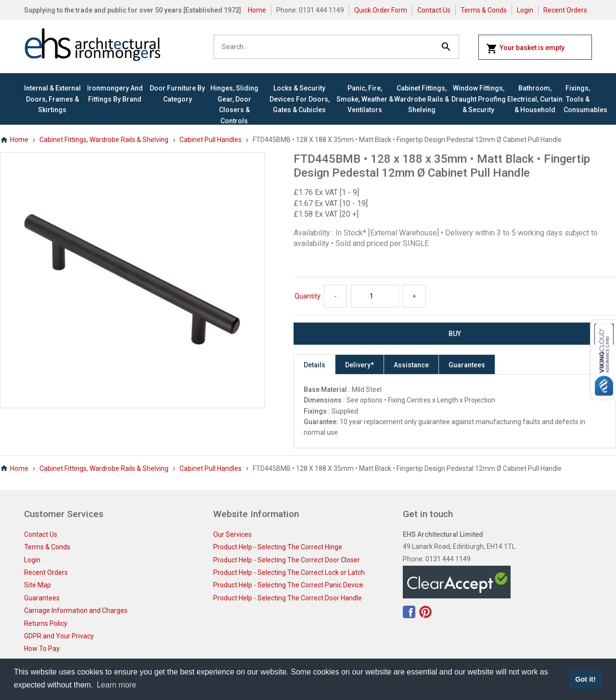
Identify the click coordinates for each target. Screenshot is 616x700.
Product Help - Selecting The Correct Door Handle (288, 598)
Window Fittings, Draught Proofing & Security (479, 99)
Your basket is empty (525, 49)
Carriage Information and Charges (76, 610)
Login (525, 10)
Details (314, 365)
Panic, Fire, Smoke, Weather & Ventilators (365, 99)
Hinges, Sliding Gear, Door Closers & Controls (234, 104)
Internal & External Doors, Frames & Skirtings (52, 99)
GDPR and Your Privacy (59, 636)
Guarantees (467, 365)
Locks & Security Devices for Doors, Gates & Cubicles (300, 99)
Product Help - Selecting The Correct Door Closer (287, 560)
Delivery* (359, 365)
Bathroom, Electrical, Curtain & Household (535, 99)
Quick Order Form (381, 10)
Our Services (232, 534)
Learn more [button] (116, 685)
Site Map (38, 585)
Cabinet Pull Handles (211, 140)
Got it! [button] (585, 679)
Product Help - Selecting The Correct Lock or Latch (289, 572)
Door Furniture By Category (177, 93)
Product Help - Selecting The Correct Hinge (278, 547)
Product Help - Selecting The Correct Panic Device (288, 585)
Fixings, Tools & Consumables (578, 99)
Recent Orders (565, 10)
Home (257, 10)
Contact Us (434, 10)
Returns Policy (46, 623)
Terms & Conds (484, 10)
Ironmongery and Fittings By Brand (115, 93)
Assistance (411, 365)
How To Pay (42, 648)
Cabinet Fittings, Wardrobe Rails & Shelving (422, 99)
